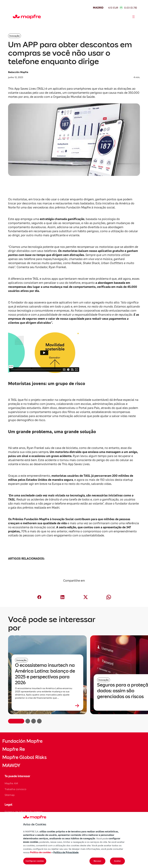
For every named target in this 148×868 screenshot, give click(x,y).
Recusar (97, 861)
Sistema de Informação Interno (23, 812)
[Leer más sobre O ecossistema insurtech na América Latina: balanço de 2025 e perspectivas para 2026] (47, 706)
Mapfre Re (14, 749)
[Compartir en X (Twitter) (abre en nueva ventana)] (86, 597)
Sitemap (10, 795)
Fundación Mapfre (22, 741)
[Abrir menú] (134, 17)
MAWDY (11, 765)
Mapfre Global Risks (24, 757)
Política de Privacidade (66, 852)
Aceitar (118, 861)
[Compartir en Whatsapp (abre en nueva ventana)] (109, 597)
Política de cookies (40, 852)
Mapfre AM (11, 783)
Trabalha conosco (15, 789)
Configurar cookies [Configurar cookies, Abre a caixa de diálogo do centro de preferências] (35, 861)
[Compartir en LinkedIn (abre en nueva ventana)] (62, 597)
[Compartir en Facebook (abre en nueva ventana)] (39, 597)
